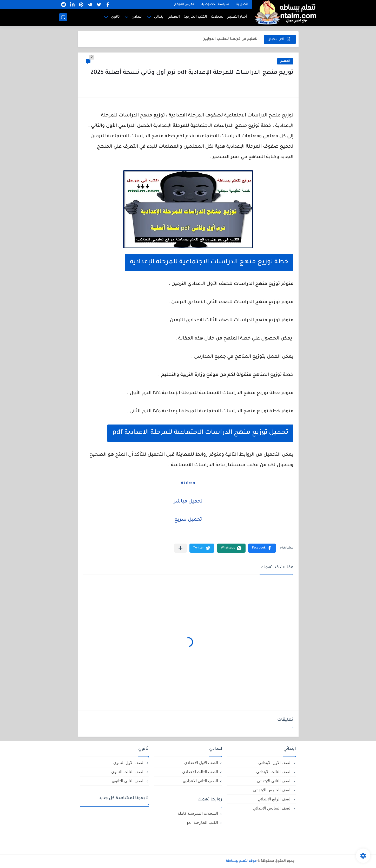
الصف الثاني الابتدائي (274, 781)
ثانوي (115, 17)
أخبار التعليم (237, 17)
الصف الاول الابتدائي (275, 763)
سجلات (217, 17)
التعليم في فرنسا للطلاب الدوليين (230, 39)
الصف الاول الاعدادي (201, 763)
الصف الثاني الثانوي (128, 781)
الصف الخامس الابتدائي (272, 790)
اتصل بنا (242, 5)
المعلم (174, 17)
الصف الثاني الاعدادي (200, 781)
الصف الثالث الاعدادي (200, 772)
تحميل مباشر (188, 502)
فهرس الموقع (184, 5)
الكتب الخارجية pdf (203, 822)
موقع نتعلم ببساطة (241, 861)
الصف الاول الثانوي (129, 763)
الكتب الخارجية (195, 17)
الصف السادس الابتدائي (272, 808)
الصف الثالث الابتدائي (274, 772)
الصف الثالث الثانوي (128, 772)
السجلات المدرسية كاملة (198, 813)
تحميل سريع (188, 520)
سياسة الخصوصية (215, 5)
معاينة (188, 484)
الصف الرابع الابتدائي (275, 799)
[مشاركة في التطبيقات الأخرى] (180, 548)
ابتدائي (159, 17)
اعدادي (137, 17)
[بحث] (63, 17)
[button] (262, 548)
